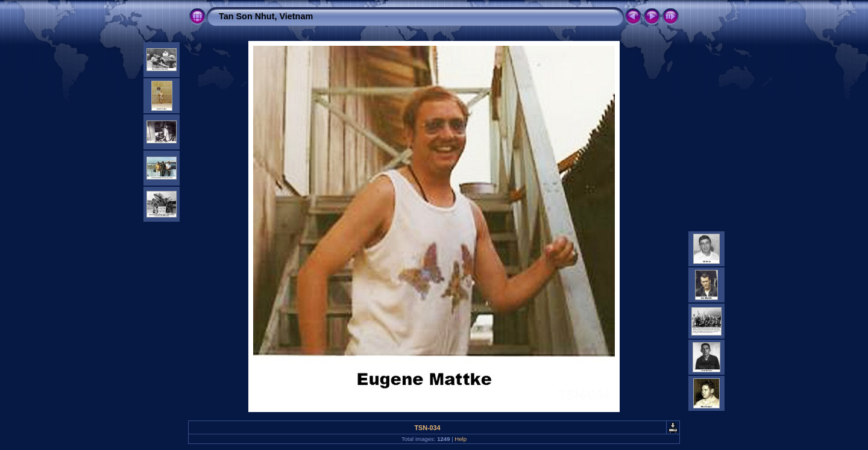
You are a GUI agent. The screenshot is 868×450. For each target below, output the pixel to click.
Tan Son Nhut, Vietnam (266, 16)
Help (461, 439)
